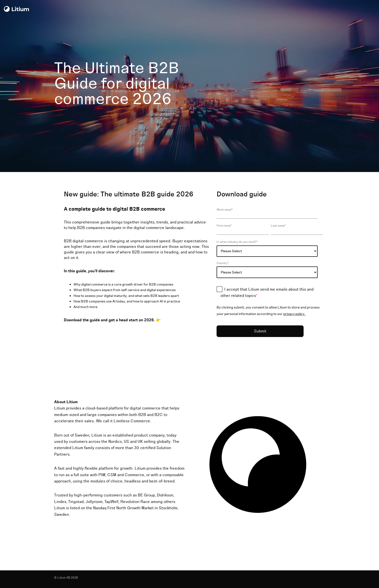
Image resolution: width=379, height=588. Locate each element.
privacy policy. (294, 314)
